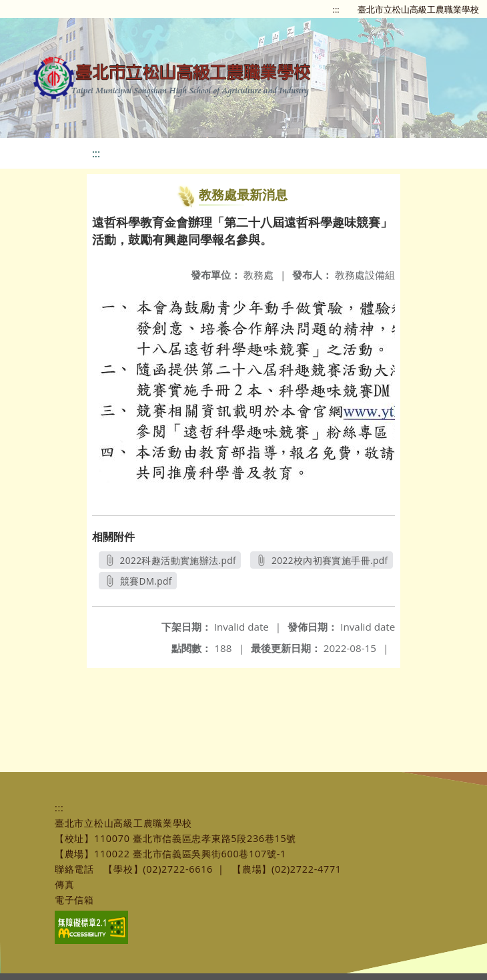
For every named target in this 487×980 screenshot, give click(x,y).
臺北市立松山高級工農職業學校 (418, 9)
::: (336, 9)
